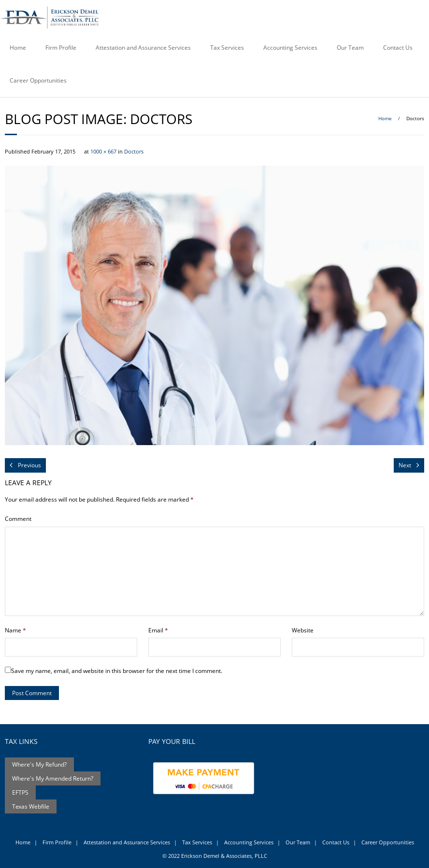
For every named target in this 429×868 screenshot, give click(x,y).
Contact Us (398, 48)
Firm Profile (61, 48)
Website (303, 630)
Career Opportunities (38, 80)
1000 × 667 (103, 151)
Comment (18, 519)
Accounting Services (290, 48)
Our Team (350, 48)
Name (15, 630)
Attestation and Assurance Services (143, 48)
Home (18, 48)
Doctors (134, 151)
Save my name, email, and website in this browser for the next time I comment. (117, 671)
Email (158, 630)
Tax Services (227, 48)
